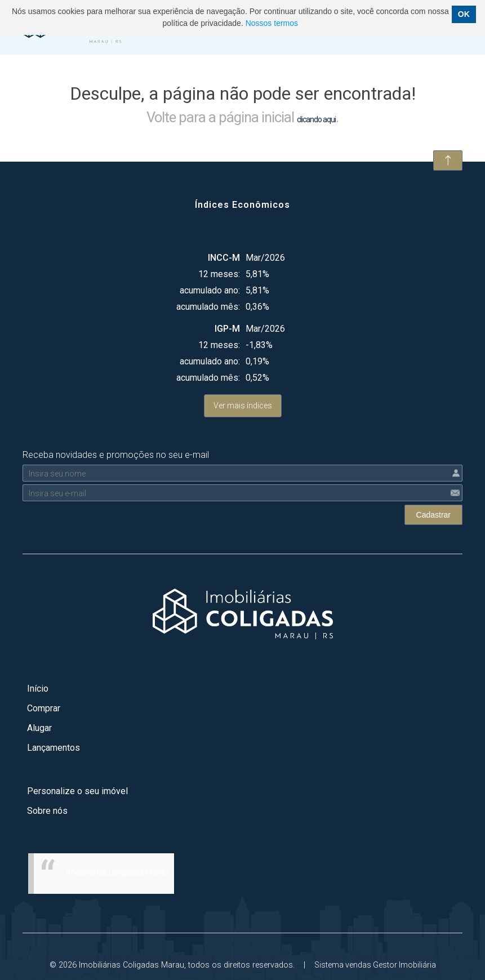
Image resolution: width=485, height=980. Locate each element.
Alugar (39, 728)
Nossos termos (272, 23)
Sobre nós (47, 811)
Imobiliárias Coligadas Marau (117, 872)
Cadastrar (433, 515)
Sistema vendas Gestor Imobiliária (375, 965)
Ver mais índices (243, 406)
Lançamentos (54, 748)
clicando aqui (316, 119)
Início (38, 689)
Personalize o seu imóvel (77, 791)
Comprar (44, 708)
